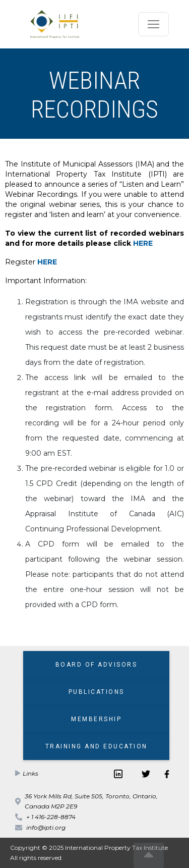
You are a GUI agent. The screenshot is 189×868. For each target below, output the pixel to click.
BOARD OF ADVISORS (97, 665)
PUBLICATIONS (97, 692)
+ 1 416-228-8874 (51, 817)
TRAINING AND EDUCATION (97, 746)
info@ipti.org (46, 827)
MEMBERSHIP (96, 719)
